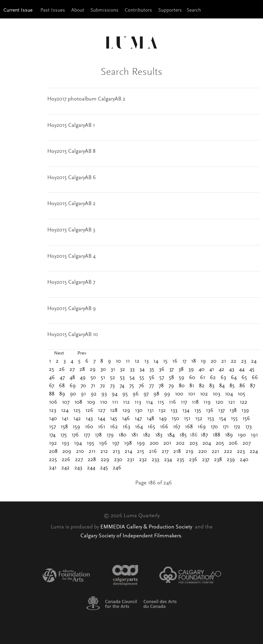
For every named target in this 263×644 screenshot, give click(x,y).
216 (153, 452)
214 (128, 452)
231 (131, 460)
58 (171, 378)
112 (126, 402)
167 (177, 427)
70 (83, 386)
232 (143, 460)
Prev (82, 353)
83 (212, 386)
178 (98, 435)
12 (137, 361)
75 (131, 386)
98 (156, 394)
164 (139, 427)
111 (115, 402)
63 (223, 378)
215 (141, 452)
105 (241, 394)
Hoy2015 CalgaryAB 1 (71, 125)
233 (155, 460)
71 (93, 386)
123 (53, 411)
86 (242, 386)
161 (102, 427)
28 (82, 370)
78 (161, 386)
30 (103, 370)
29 (93, 370)
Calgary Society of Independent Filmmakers (131, 536)
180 (122, 435)
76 (141, 386)
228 (92, 460)
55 (142, 378)
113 (138, 402)
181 (135, 435)
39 (191, 370)
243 (78, 468)
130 (139, 411)
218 (177, 452)
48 (72, 378)
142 (77, 419)
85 (232, 386)
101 (192, 394)
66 (255, 378)
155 (234, 419)
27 (72, 370)
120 (219, 402)
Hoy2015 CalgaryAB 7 (71, 282)
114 (149, 402)
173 (248, 427)
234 (168, 460)
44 (242, 370)
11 (128, 361)
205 (220, 443)
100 (179, 394)
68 (62, 386)
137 (221, 411)
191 (254, 435)
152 (199, 419)
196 (103, 443)
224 (254, 452)
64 (234, 378)
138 (233, 411)
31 (113, 370)
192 (53, 443)
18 (193, 361)
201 (167, 443)
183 (159, 435)
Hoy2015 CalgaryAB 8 (71, 151)
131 (151, 411)
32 (122, 370)
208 (53, 452)
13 (146, 361)
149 (163, 419)
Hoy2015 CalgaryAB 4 (71, 256)
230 (118, 460)
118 (195, 402)
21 (224, 361)
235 (180, 460)
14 (156, 361)
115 (161, 402)
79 (171, 386)
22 (234, 361)
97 (146, 394)
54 (132, 378)
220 (203, 452)
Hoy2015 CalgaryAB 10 (73, 335)
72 (103, 386)
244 (91, 468)
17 (184, 361)
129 (126, 411)
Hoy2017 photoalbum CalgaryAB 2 (86, 99)
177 (87, 435)
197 (116, 443)
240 (244, 460)
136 (210, 411)
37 (171, 370)
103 (216, 394)
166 (164, 427)
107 (66, 402)
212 (104, 452)
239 (231, 460)
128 (114, 411)
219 (190, 452)
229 (105, 460)
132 (162, 411)
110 (104, 402)
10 (118, 361)
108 (78, 402)
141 (65, 419)
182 (147, 435)
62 (213, 378)
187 (204, 435)
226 (66, 460)
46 (52, 378)
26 (62, 370)
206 (233, 443)
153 (211, 419)
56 (152, 378)
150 (175, 419)
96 (136, 394)
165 (151, 427)
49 (83, 378)
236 (193, 460)
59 (181, 378)
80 (182, 386)
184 (171, 435)
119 (207, 402)
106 (53, 402)
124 (65, 411)
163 (126, 427)
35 (152, 370)
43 (232, 370)
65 (244, 378)
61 (203, 378)
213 (116, 452)
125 (77, 411)
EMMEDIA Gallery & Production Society (147, 527)
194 (78, 443)
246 (117, 468)
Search (194, 10)
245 (104, 468)
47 (62, 378)
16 (175, 361)
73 (112, 386)
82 (202, 386)
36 (162, 370)
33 (132, 370)
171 (226, 427)
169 (202, 427)
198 (128, 443)
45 (252, 370)
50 (93, 378)
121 (231, 402)
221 (215, 452)
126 (89, 411)
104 (229, 394)
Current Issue (18, 10)
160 (89, 427)
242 (65, 468)
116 (172, 402)
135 (198, 411)
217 (165, 452)
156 (246, 419)
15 (165, 361)
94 (115, 394)
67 (52, 386)
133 (174, 411)
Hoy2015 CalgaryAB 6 (72, 178)
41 (212, 370)
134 (186, 411)
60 (192, 378)
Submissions (104, 10)
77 (151, 386)
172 (237, 427)
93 (104, 394)
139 (245, 411)
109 (91, 402)
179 (110, 435)
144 (101, 419)
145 (114, 419)
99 (167, 394)
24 (254, 361)
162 (114, 427)
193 (65, 443)
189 (229, 435)
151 (187, 419)
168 (189, 427)
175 (64, 435)
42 (222, 370)
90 (73, 394)
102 (204, 394)
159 (76, 427)
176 (75, 435)
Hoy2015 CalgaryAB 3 (71, 230)
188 (216, 435)
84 (222, 386)
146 (126, 419)
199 (141, 443)
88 (52, 394)
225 (53, 460)
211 (92, 452)
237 (206, 460)
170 (214, 427)
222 (228, 452)
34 (142, 370)
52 (112, 378)
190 (242, 435)
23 (244, 361)
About (78, 10)
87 (253, 386)
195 (90, 443)
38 (181, 370)
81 (192, 386)
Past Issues (53, 10)
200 (154, 443)
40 (202, 370)
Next (59, 353)
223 (241, 452)
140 (53, 419)
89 (62, 394)
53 (122, 378)
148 (150, 419)
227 (79, 460)
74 (122, 386)
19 (203, 361)
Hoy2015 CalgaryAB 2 (71, 204)
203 (193, 443)
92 (94, 394)
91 (83, 394)
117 (184, 402)
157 (52, 427)
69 (73, 386)
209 (67, 452)
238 (218, 460)
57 (162, 378)
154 (222, 419)
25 (52, 370)
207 (247, 443)
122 (243, 402)
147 (138, 419)
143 (89, 419)
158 (64, 427)
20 (214, 361)
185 (183, 435)
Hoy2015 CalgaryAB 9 (72, 309)
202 (180, 443)
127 (102, 411)
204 (207, 443)
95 (125, 394)
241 (53, 468)
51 (103, 378)
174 (52, 435)
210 (80, 452)
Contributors (138, 10)
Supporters (170, 10)
